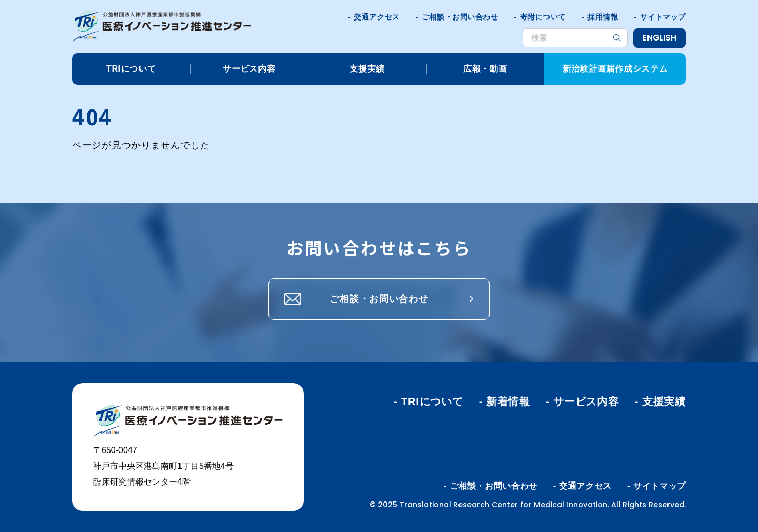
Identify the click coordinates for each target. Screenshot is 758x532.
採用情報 (603, 17)
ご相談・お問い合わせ (460, 17)
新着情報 (508, 401)
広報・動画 (485, 69)
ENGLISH (660, 38)
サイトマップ (663, 17)
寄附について (543, 17)
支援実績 (367, 69)
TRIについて (131, 69)
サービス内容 (249, 69)
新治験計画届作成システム (615, 69)
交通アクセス (377, 17)
